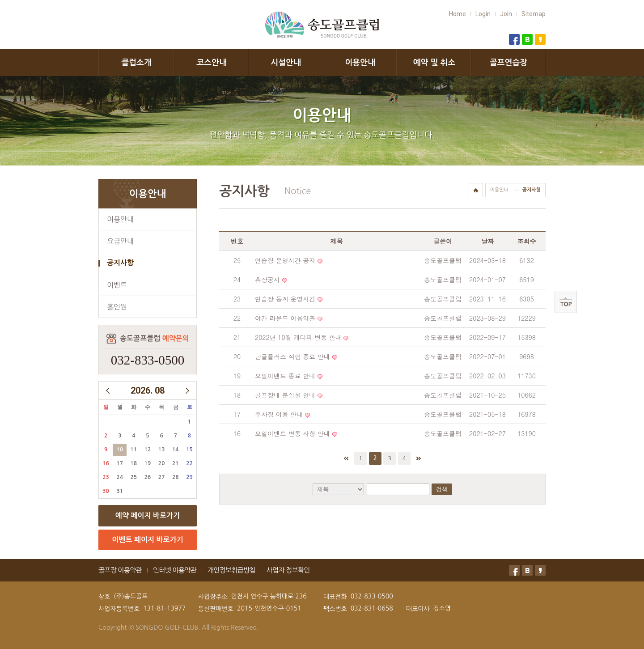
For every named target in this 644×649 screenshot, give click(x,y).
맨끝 (419, 458)
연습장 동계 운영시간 (285, 299)
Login (483, 14)
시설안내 (286, 63)
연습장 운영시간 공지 (285, 260)
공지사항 (120, 263)
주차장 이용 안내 (279, 414)
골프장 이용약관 (120, 570)
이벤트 (117, 285)
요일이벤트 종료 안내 (285, 376)
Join (506, 14)
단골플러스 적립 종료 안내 (292, 356)
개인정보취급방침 (231, 570)
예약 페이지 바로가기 (148, 515)
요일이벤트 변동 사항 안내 (292, 433)
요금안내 (120, 241)
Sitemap (534, 14)
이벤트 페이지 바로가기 (147, 540)
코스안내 (212, 63)
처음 (346, 458)
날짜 (487, 241)
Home (458, 14)
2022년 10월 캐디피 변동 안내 (298, 337)
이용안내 (360, 63)
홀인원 (117, 307)
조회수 (527, 241)
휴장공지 (267, 280)
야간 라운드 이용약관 (285, 318)
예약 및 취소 (434, 63)
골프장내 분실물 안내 (285, 395)
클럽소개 (136, 63)
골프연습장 (509, 63)
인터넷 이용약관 (175, 570)
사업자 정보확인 (288, 570)
